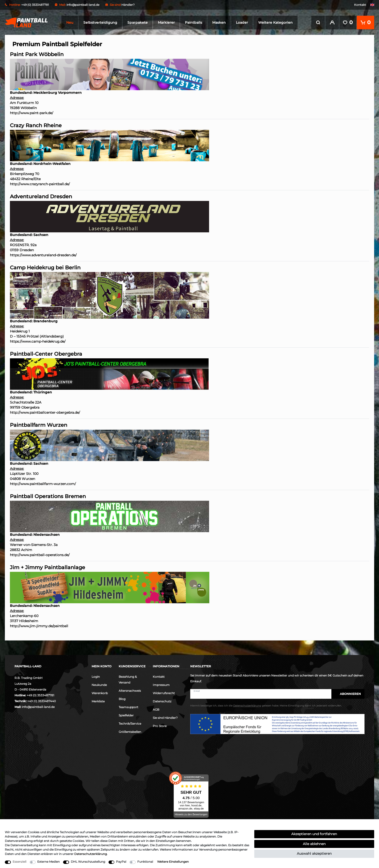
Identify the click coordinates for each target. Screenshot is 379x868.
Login (96, 676)
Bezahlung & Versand (128, 679)
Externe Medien (48, 862)
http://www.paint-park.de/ (32, 112)
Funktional (145, 862)
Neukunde (99, 684)
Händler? (128, 5)
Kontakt (360, 5)
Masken (219, 22)
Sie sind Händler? (165, 717)
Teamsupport (128, 707)
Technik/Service (130, 723)
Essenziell (19, 862)
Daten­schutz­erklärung (91, 854)
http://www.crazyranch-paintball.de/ (40, 184)
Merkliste (98, 701)
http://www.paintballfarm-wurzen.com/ (43, 483)
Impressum (161, 684)
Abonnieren (348, 693)
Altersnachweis (130, 690)
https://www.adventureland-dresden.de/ (43, 255)
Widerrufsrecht (164, 693)
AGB (156, 709)
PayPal (121, 862)
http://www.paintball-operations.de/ (40, 554)
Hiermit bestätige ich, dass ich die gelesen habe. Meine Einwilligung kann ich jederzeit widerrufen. (266, 705)
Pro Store (160, 725)
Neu (70, 22)
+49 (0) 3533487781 (40, 695)
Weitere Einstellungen (173, 862)
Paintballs (193, 22)
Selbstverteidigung (100, 22)
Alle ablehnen (314, 844)
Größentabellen (130, 731)
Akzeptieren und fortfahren (314, 834)
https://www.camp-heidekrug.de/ (38, 341)
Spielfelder (126, 715)
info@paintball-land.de (83, 5)
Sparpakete (138, 22)
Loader (242, 22)
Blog (122, 698)
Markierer (166, 22)
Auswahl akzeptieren (314, 853)
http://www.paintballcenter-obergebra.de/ (45, 412)
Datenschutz (162, 701)
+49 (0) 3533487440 (42, 701)
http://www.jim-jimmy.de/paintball (39, 625)
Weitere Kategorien (275, 22)
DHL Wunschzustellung (88, 862)
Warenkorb (100, 693)
